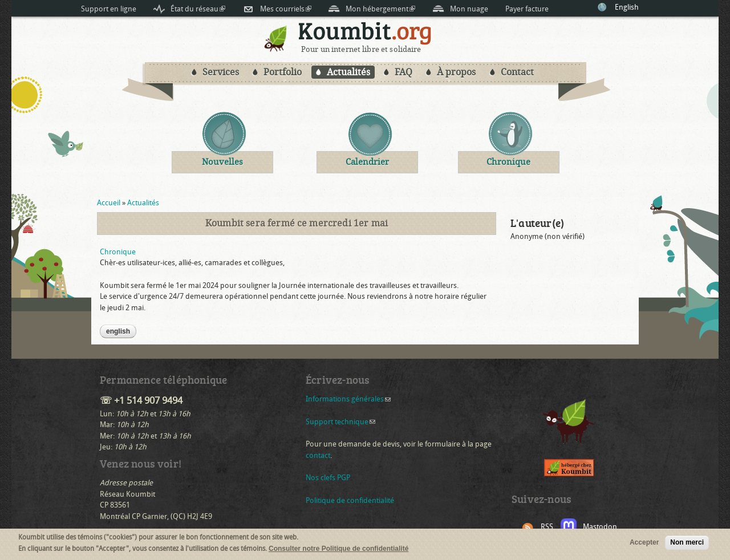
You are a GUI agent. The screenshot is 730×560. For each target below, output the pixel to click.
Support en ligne (109, 9)
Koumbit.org (365, 33)
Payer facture (527, 9)
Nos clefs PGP (328, 478)
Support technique (340, 422)
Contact (517, 72)
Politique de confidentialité (350, 500)
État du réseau (198, 9)
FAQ (403, 72)
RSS (547, 527)
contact (318, 455)
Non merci (687, 543)
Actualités (348, 72)
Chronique (118, 252)
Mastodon (600, 527)
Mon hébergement (380, 9)
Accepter (644, 543)
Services (221, 72)
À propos (456, 72)
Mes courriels (286, 9)
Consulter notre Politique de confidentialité (338, 549)
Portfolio (283, 72)
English (627, 7)
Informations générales (348, 399)
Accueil (109, 203)
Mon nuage (469, 9)
